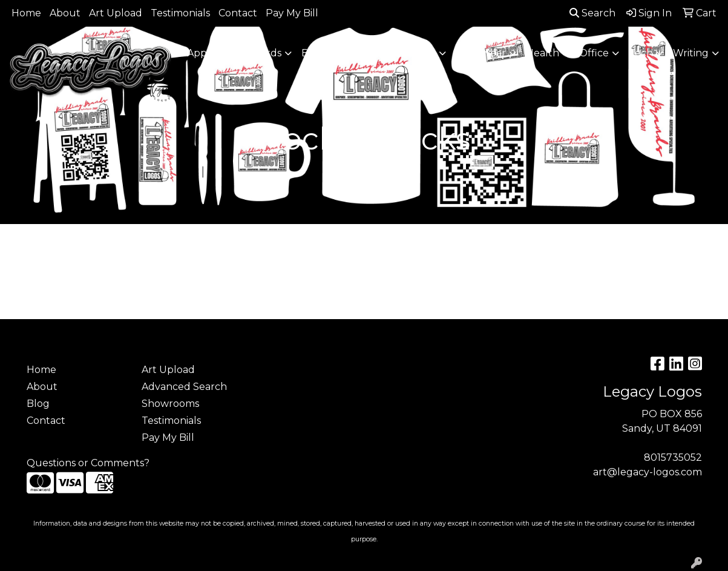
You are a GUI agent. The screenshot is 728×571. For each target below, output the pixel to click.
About (65, 13)
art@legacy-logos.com (648, 472)
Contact (238, 13)
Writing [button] (691, 53)
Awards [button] (264, 53)
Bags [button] (313, 53)
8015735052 (673, 457)
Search (592, 13)
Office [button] (594, 53)
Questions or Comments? (88, 463)
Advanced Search (184, 387)
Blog (38, 404)
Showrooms (170, 404)
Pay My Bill (292, 13)
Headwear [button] (481, 53)
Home (26, 13)
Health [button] (543, 53)
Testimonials (180, 13)
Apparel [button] (206, 53)
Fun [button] (426, 53)
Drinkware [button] (370, 53)
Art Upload (116, 13)
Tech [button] (641, 53)
